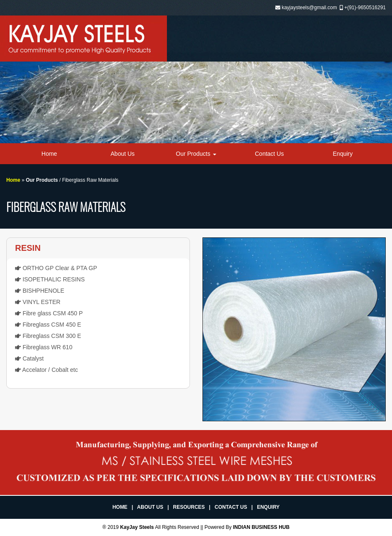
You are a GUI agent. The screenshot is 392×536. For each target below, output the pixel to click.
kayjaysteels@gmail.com (309, 8)
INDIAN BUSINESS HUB (261, 527)
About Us (123, 154)
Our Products (196, 154)
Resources (189, 507)
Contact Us (269, 154)
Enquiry (343, 154)
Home (49, 154)
